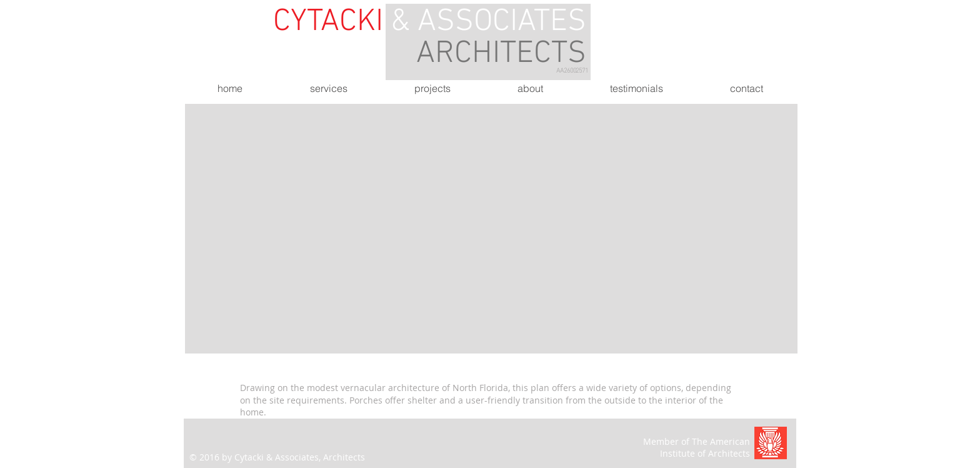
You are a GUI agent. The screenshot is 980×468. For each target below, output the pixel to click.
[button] (491, 229)
